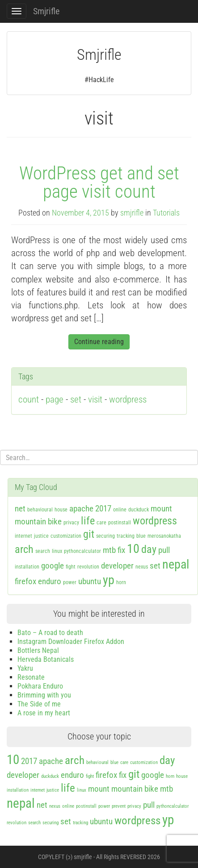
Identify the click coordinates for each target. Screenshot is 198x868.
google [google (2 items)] (53, 566)
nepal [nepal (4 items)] (176, 564)
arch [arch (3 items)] (24, 549)
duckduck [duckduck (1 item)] (139, 510)
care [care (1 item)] (101, 523)
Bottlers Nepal (38, 650)
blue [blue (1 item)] (141, 536)
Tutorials (166, 213)
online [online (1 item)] (120, 510)
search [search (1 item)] (43, 551)
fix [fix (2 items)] (121, 550)
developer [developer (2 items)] (117, 566)
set (76, 399)
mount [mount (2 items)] (161, 509)
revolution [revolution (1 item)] (88, 567)
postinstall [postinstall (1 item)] (120, 523)
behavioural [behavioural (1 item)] (40, 510)
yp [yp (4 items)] (109, 580)
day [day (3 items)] (149, 549)
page (55, 399)
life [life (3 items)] (88, 521)
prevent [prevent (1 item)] (119, 806)
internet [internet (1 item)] (23, 536)
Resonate (31, 677)
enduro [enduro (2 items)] (50, 581)
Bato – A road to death (50, 633)
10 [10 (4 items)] (133, 549)
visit (95, 399)
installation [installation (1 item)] (27, 567)
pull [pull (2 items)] (164, 550)
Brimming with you (44, 695)
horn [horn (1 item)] (121, 582)
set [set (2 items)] (155, 566)
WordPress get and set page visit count (99, 182)
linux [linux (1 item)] (57, 551)
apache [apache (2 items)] (81, 509)
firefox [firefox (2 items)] (25, 581)
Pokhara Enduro (40, 686)
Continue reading (99, 342)
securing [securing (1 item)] (105, 536)
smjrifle (132, 213)
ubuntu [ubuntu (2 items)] (90, 581)
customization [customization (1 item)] (66, 536)
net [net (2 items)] (20, 509)
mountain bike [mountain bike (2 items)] (38, 521)
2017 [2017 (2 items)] (103, 509)
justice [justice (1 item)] (41, 536)
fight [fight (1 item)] (71, 567)
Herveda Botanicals (46, 659)
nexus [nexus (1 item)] (142, 567)
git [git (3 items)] (89, 534)
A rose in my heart (44, 713)
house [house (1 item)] (61, 510)
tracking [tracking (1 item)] (126, 536)
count (29, 399)
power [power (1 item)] (70, 582)
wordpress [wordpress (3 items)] (155, 521)
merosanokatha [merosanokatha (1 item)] (164, 536)
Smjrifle (46, 11)
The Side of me (39, 704)
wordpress (128, 399)
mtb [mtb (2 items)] (109, 550)
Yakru (25, 668)
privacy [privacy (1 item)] (71, 523)
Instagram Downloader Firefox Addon (71, 642)
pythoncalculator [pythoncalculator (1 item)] (82, 551)
